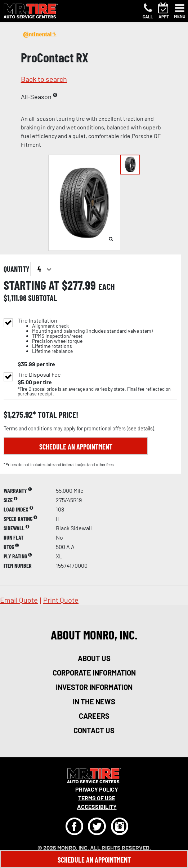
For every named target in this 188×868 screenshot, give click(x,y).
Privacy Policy (97, 789)
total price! (57, 415)
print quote (61, 600)
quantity (29, 269)
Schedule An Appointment (94, 860)
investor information (94, 687)
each (107, 287)
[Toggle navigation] (180, 11)
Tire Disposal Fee (39, 375)
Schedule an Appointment (76, 447)
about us (94, 658)
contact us (94, 730)
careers (94, 716)
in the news (94, 701)
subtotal (42, 298)
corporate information (94, 673)
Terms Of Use (97, 798)
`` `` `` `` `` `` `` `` (43, 269)
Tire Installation (85, 336)
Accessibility (97, 807)
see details (140, 428)
